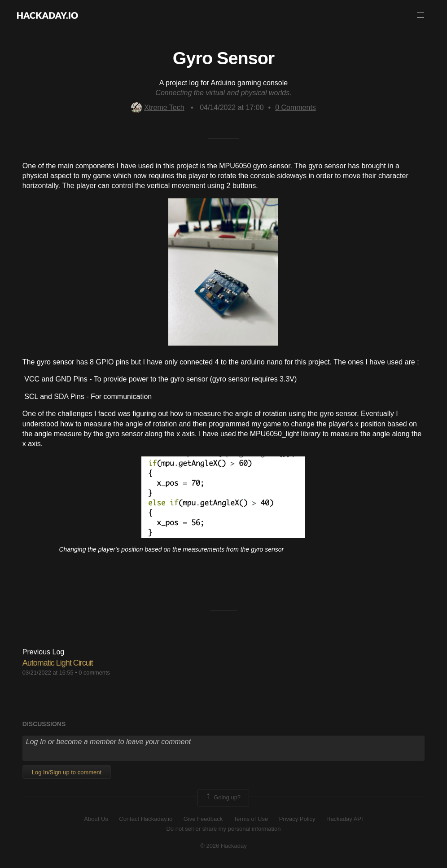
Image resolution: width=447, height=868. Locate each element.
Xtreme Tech (158, 107)
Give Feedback (203, 819)
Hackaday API (345, 819)
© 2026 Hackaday (223, 846)
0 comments (94, 673)
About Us (96, 819)
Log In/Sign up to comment (67, 772)
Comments (296, 107)
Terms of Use (251, 819)
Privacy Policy (297, 819)
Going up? (223, 798)
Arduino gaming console (250, 83)
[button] (421, 15)
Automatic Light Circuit (58, 663)
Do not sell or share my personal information (223, 829)
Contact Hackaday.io (146, 819)
